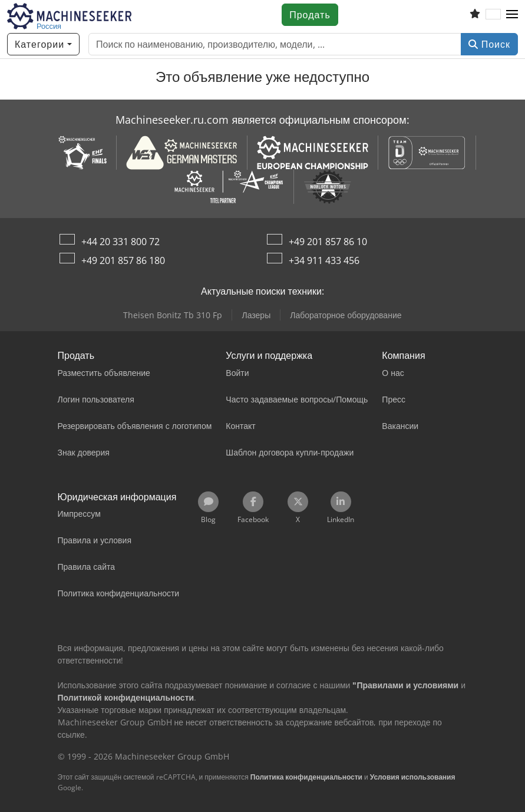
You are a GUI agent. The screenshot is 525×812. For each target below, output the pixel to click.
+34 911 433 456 (324, 260)
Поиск (489, 44)
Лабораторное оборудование (346, 315)
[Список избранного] (475, 15)
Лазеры (256, 315)
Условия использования (413, 777)
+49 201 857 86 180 (123, 260)
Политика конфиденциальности (306, 777)
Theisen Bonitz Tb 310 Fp (173, 315)
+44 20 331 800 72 (120, 242)
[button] (512, 15)
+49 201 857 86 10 (328, 242)
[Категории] (43, 44)
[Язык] (493, 15)
